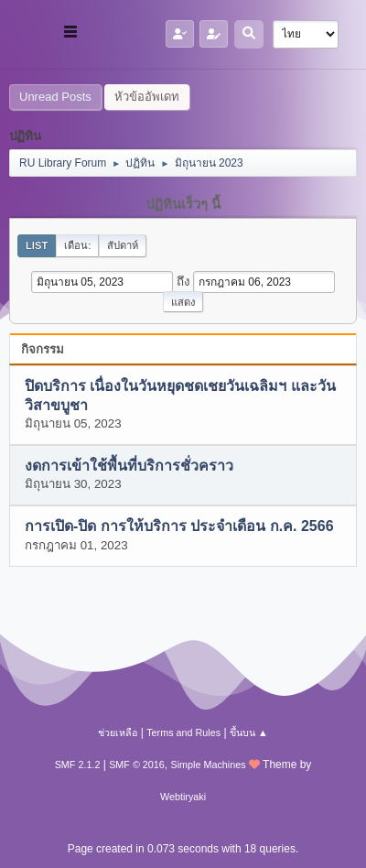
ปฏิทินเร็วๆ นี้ (183, 204)
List (37, 245)
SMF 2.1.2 (78, 765)
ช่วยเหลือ (118, 732)
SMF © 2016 (137, 765)
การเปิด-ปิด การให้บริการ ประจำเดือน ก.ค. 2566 (179, 527)
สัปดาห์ (123, 245)
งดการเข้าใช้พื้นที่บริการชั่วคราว (129, 466)
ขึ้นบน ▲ (249, 732)
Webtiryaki (183, 797)
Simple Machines (209, 765)
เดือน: (77, 245)
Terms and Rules (183, 732)
